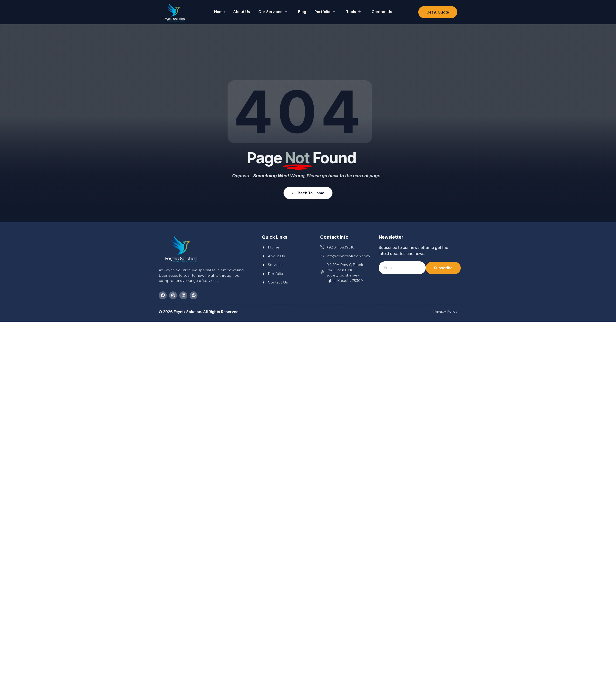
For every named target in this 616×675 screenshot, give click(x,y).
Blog (302, 12)
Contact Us (382, 12)
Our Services (273, 12)
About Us (242, 12)
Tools (353, 12)
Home (219, 12)
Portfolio (325, 12)
